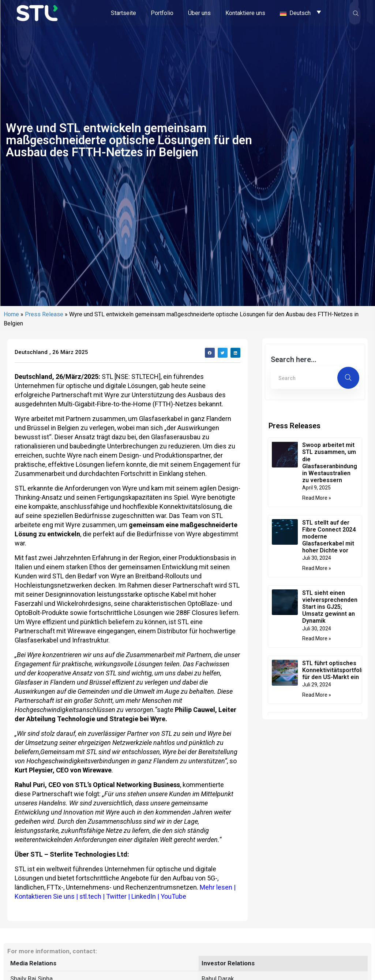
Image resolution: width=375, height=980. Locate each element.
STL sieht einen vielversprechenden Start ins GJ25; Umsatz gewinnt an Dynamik (330, 673)
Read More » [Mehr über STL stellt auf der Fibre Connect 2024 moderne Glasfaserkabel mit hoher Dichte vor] (317, 634)
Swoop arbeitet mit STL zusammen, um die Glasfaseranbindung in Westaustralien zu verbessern (330, 529)
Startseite (123, 13)
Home (11, 381)
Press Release (44, 381)
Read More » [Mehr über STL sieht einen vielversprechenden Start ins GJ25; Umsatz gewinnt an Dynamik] (317, 705)
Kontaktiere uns (245, 13)
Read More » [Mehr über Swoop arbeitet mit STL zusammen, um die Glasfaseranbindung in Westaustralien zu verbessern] (317, 564)
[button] (210, 419)
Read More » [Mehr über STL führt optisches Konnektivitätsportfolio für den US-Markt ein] (317, 761)
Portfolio (162, 13)
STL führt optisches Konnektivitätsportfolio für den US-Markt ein (334, 736)
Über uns (199, 13)
